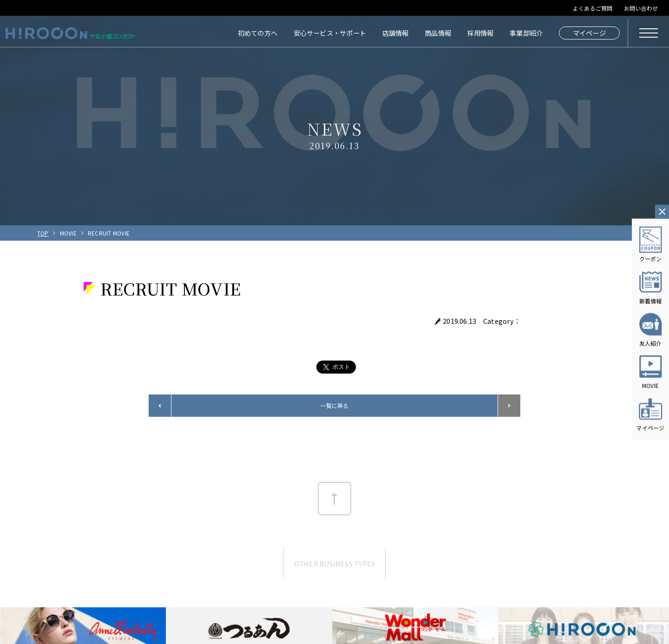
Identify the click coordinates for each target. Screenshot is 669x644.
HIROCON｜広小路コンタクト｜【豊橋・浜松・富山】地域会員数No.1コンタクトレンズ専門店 (71, 33)
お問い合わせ (641, 8)
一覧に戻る (334, 405)
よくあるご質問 (593, 8)
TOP (43, 233)
